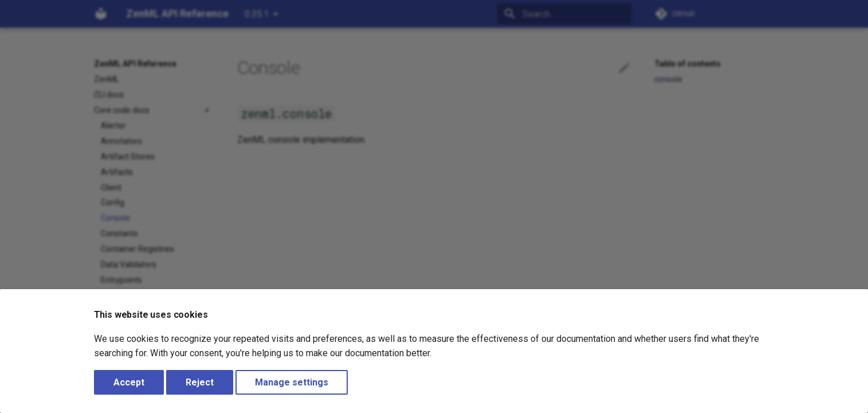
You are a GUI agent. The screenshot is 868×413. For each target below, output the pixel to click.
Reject (200, 382)
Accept (129, 382)
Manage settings (292, 382)
